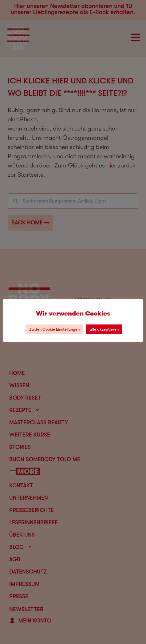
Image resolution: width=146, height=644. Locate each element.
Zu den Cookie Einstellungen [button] (54, 329)
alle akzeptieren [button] (104, 329)
